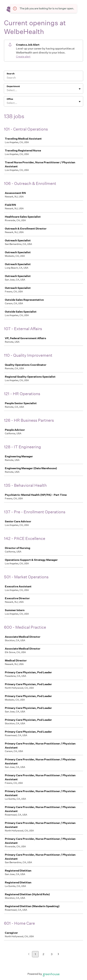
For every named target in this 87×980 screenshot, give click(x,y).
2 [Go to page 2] (43, 954)
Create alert (23, 57)
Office (10, 99)
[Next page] (58, 954)
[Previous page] (29, 954)
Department (13, 86)
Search (11, 74)
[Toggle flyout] (80, 89)
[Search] (43, 78)
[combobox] (7, 90)
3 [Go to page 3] (52, 954)
